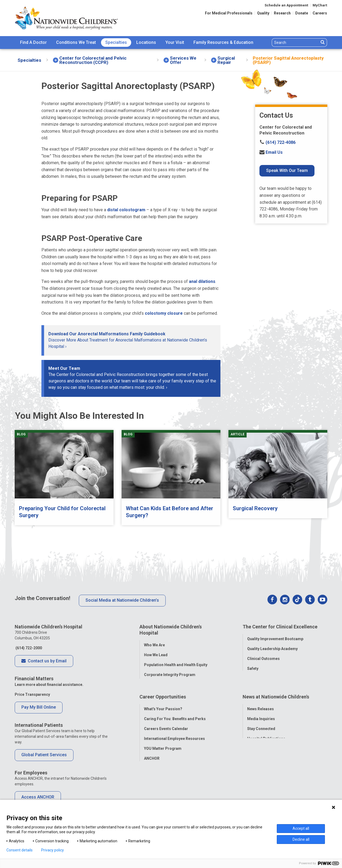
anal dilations (202, 281)
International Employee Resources (174, 739)
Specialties (116, 42)
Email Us (271, 152)
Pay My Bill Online (39, 707)
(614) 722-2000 (28, 648)
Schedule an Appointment (286, 5)
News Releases (261, 709)
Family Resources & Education (223, 42)
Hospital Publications (266, 739)
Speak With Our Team (287, 170)
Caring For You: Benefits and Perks (175, 719)
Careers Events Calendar (166, 729)
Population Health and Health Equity (176, 663)
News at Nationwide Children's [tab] (276, 699)
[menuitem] (33, 43)
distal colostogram (126, 210)
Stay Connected (261, 729)
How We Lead (156, 653)
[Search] (295, 43)
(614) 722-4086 (277, 142)
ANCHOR (152, 759)
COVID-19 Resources (163, 769)
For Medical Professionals (229, 13)
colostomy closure (164, 313)
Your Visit (175, 42)
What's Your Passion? (163, 709)
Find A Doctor (33, 42)
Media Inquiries (261, 719)
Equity (253, 676)
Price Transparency (32, 694)
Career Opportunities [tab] (163, 699)
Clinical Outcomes (263, 656)
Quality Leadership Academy (272, 647)
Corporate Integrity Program (170, 673)
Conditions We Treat (76, 42)
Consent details (20, 850)
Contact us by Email (44, 661)
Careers (320, 13)
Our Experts (257, 749)
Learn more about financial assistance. (49, 685)
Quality (263, 13)
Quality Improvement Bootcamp (275, 637)
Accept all (301, 828)
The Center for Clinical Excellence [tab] (280, 627)
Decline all (301, 839)
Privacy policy (53, 850)
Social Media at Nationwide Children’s (122, 600)
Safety (253, 666)
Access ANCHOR (38, 797)
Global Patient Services (44, 755)
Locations (146, 42)
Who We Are (154, 643)
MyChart (320, 5)
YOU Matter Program (163, 749)
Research (282, 13)
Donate (302, 13)
